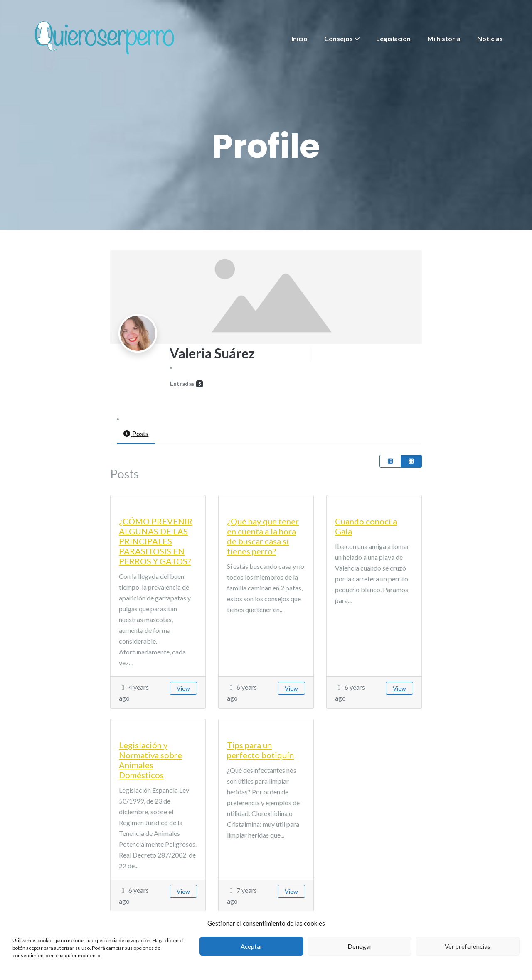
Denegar (360, 946)
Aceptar (252, 946)
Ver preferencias (468, 946)
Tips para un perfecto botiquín (260, 750)
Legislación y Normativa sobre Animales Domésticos (150, 760)
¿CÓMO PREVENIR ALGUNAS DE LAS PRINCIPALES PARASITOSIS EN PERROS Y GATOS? (156, 541)
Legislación (393, 38)
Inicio (299, 38)
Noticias (490, 38)
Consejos (339, 38)
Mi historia (444, 38)
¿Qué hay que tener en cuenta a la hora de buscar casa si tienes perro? (263, 536)
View (183, 688)
